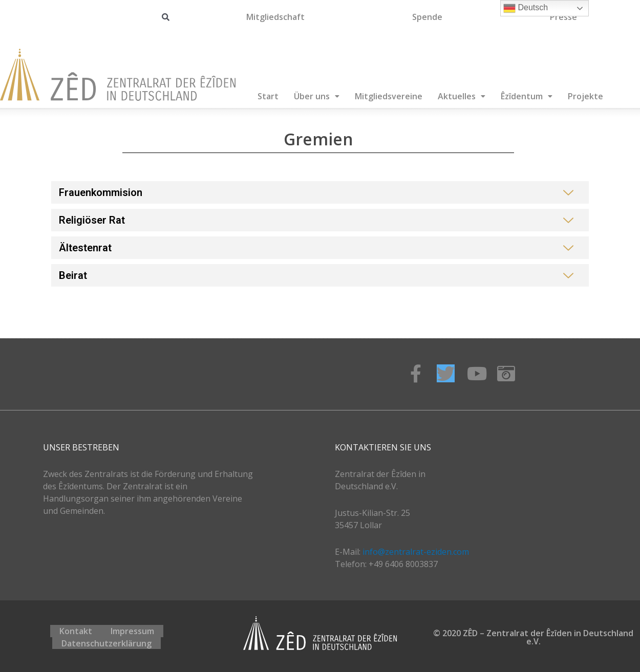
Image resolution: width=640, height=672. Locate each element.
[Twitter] (446, 373)
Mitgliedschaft (275, 17)
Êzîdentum (527, 96)
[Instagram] (506, 373)
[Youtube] (476, 373)
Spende (427, 17)
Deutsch (526, 8)
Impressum (132, 633)
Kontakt (76, 633)
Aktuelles (462, 96)
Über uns (317, 96)
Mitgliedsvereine (389, 96)
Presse (563, 17)
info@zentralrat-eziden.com (416, 552)
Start (268, 96)
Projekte (585, 96)
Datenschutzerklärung (106, 641)
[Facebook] (415, 373)
